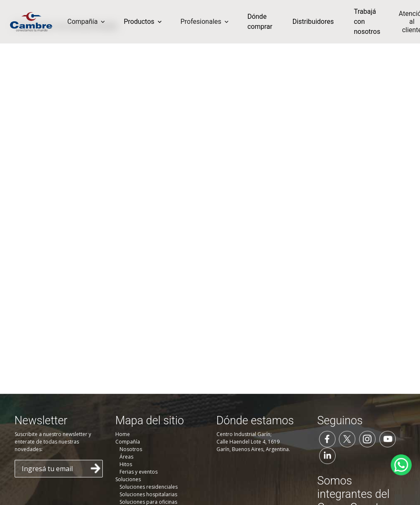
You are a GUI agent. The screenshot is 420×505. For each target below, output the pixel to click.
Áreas (126, 457)
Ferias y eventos (139, 472)
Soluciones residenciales (149, 487)
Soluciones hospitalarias (148, 494)
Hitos (126, 464)
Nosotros (131, 449)
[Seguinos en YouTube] (387, 438)
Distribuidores (313, 22)
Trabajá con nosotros (367, 22)
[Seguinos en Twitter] (347, 438)
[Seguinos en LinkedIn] (327, 455)
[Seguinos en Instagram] (367, 438)
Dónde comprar (260, 22)
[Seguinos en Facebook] (327, 438)
